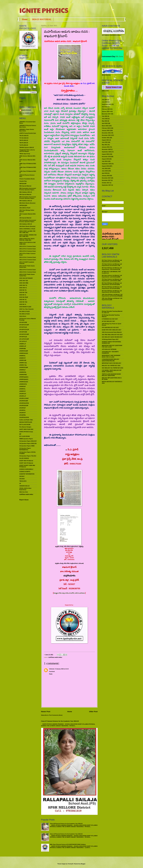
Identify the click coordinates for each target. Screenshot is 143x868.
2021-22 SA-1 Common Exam (28, 257)
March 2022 (105, 126)
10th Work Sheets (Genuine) (27, 226)
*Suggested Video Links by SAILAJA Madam (27, 151)
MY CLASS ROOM (25, 436)
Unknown (52, 669)
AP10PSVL (22, 410)
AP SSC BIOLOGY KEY (108, 321)
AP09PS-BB (23, 360)
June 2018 (105, 171)
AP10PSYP (23, 413)
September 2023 (107, 104)
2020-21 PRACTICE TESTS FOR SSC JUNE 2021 (27, 239)
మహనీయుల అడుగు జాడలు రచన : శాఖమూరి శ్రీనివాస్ (111, 231)
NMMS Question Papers (26, 439)
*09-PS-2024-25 (24, 143)
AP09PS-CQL (23, 363)
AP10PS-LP (23, 396)
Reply (51, 674)
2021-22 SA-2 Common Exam (28, 260)
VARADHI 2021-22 (24, 486)
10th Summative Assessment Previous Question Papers (28, 221)
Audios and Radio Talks (26, 420)
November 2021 (106, 135)
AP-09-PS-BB (23, 332)
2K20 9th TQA (23, 302)
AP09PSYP (23, 391)
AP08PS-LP (23, 344)
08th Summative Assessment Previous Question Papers (28, 189)
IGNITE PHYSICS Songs (26, 432)
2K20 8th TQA (23, 292)
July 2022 (105, 116)
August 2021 (106, 140)
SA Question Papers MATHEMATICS (25, 449)
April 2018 (105, 173)
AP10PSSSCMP (24, 406)
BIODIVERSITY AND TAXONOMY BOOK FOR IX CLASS (111, 356)
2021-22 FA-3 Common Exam (28, 251)
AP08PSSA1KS (24, 353)
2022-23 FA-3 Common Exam (28, 270)
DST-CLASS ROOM (25, 425)
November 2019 (106, 157)
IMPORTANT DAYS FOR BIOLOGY (112, 363)
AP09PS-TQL (23, 365)
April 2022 (105, 123)
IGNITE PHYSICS (44, 10)
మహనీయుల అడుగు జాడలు (55, 657)
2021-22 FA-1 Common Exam (28, 246)
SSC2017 (22, 476)
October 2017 (106, 183)
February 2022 (106, 128)
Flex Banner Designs (25, 427)
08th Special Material (25, 186)
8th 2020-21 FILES (25, 311)
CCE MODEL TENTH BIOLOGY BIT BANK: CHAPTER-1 (112, 371)
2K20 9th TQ (23, 300)
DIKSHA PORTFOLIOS (26, 422)
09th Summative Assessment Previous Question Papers (28, 198)
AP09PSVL (22, 389)
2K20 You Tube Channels (27, 309)
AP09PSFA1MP (24, 367)
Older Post (93, 712)
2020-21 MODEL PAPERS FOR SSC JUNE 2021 (28, 236)
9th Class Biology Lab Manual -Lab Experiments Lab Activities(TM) (112, 291)
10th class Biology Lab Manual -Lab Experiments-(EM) (112, 299)
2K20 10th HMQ (24, 283)
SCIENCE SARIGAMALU (26, 469)
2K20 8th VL (23, 295)
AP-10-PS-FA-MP (24, 339)
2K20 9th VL (23, 304)
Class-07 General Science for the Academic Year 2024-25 (60, 721)
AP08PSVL (22, 356)
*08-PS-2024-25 (24, 140)
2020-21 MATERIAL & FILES (27, 229)
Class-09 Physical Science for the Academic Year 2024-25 (66, 824)
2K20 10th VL (23, 288)
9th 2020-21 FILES (25, 314)
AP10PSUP (23, 408)
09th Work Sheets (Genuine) (27, 203)
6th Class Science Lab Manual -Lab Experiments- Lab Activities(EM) (112, 276)
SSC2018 (22, 479)
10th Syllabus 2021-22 (26, 224)
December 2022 (106, 114)
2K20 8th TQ (23, 290)
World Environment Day (110, 56)
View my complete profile (27, 113)
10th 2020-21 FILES (25, 208)
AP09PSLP (22, 370)
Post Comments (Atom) (56, 715)
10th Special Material (25, 218)
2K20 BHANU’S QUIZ (25, 307)
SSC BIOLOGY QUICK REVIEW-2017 (112, 337)
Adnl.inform (23, 316)
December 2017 (106, 178)
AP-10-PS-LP (23, 341)
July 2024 (105, 100)
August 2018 (106, 166)
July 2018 (105, 168)
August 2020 (106, 154)
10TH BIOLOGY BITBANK (109, 349)
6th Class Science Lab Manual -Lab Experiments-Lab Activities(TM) (112, 261)
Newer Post (46, 712)
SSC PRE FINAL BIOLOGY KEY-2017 (112, 335)
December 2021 (106, 133)
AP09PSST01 (23, 384)
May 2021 (105, 145)
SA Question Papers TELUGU (28, 456)
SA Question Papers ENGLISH (28, 443)
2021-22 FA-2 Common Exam (28, 249)
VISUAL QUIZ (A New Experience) (25, 489)
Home (25, 19)
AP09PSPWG (23, 375)
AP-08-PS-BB (23, 322)
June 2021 (105, 142)
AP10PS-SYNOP (24, 398)
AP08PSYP (23, 358)
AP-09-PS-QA (23, 337)
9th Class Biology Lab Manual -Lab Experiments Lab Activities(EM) (112, 288)
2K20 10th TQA (24, 281)
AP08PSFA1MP (24, 351)
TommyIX (70, 864)
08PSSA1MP (23, 184)
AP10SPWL (23, 415)
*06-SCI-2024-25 (24, 136)
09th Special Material (25, 194)
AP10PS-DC (23, 394)
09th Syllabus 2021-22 (26, 201)
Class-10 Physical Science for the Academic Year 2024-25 (66, 834)
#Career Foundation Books (27, 179)
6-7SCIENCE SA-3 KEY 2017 (110, 319)
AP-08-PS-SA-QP (24, 330)
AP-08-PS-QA (23, 327)
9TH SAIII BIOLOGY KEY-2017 (110, 327)
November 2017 (106, 180)
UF (20, 483)
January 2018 (106, 176)
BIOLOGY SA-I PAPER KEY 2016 (111, 366)
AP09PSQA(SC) (24, 379)
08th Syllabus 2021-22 (26, 192)
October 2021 (106, 138)
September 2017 (107, 185)
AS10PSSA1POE (24, 417)
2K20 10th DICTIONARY (26, 278)
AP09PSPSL (23, 372)
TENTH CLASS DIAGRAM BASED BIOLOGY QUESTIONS (111, 375)
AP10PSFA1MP (24, 401)
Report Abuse (24, 500)
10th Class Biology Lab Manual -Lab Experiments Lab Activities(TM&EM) (112, 295)
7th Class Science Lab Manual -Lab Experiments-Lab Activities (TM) (112, 265)
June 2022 (105, 119)
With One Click (24, 492)
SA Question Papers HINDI (27, 446)
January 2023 (106, 111)
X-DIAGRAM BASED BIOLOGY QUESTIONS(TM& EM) (111, 360)
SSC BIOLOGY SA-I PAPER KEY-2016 (113, 368)
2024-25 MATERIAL (42, 19)
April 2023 (105, 107)
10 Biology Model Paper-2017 (110, 339)
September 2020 (107, 152)
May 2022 (105, 121)
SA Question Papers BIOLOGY (28, 441)
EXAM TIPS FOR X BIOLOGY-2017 (112, 330)
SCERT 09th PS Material (26, 461)
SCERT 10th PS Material (26, 463)
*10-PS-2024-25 (24, 145)
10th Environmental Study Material (112, 332)
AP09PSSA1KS (24, 382)
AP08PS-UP (23, 346)
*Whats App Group (25, 154)
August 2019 (106, 159)
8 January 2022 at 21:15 (62, 669)
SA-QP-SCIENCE (24, 458)
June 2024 (105, 102)
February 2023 (106, 109)
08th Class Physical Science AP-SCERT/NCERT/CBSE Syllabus (68, 844)
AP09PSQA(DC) (24, 377)
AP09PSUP (23, 386)
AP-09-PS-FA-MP (24, 334)
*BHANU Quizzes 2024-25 (27, 147)
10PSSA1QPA (23, 205)
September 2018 (107, 164)
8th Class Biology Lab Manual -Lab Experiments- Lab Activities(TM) (112, 268)
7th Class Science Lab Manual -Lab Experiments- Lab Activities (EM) (112, 280)
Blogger (83, 864)
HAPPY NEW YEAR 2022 (26, 429)
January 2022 (106, 130)
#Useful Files (23, 181)
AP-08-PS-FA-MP (24, 325)
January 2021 (106, 147)
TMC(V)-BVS (23, 481)
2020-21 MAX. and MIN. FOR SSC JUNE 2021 (27, 232)
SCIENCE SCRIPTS (25, 472)
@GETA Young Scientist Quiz (28, 133)
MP (20, 434)
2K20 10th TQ (23, 285)
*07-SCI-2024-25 (24, 138)
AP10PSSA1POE (24, 403)
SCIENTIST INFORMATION (27, 474)
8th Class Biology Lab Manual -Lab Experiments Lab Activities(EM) (112, 284)
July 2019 (105, 161)
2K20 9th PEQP (24, 297)
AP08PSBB (23, 349)
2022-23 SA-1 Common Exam (28, 272)
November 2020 (106, 149)
